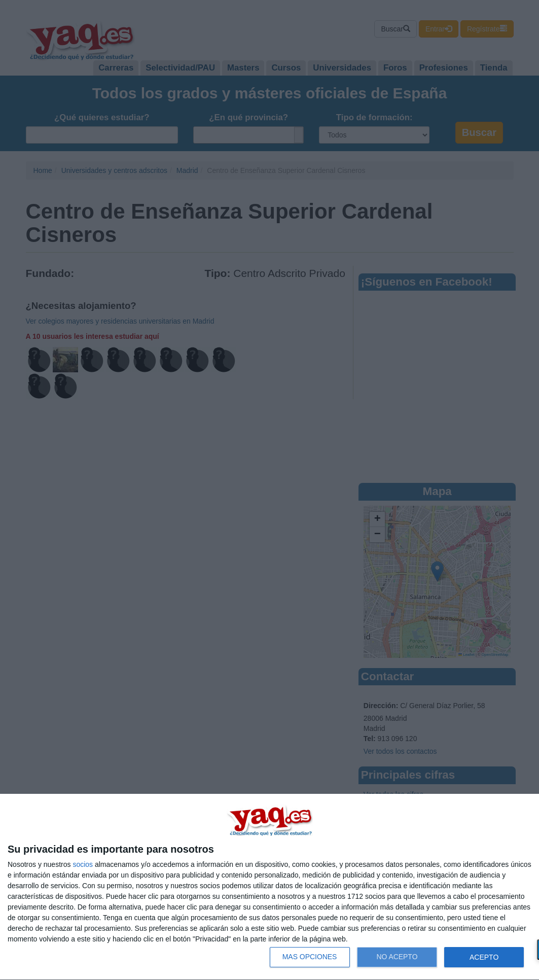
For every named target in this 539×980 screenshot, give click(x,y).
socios (83, 864)
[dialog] (269, 887)
